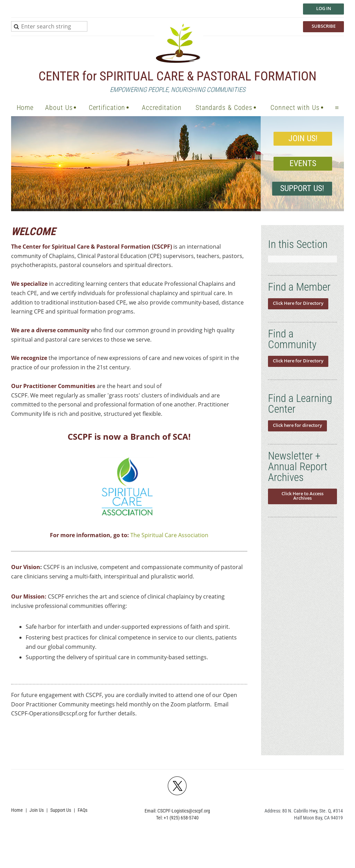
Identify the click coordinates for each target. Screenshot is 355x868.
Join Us (37, 810)
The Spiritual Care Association (169, 535)
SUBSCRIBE (324, 26)
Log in (324, 8)
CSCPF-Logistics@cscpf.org (184, 811)
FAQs (83, 810)
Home (17, 810)
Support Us (61, 810)
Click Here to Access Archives (302, 496)
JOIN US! (303, 138)
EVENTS (303, 163)
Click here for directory (297, 425)
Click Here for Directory (298, 303)
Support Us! (302, 188)
